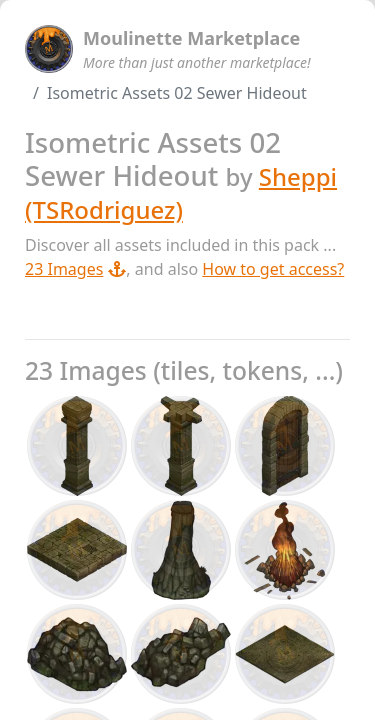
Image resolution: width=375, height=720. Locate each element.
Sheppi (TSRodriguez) (181, 193)
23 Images (75, 269)
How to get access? (273, 269)
